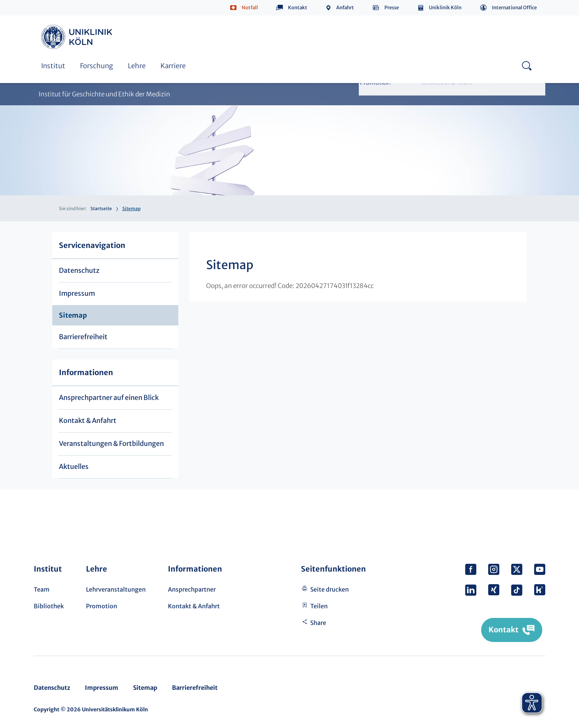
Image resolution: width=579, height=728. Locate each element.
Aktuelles (74, 466)
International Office (514, 8)
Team (42, 589)
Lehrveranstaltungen (116, 589)
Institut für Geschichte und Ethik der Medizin (104, 94)
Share (318, 623)
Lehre (137, 66)
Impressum (77, 293)
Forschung (97, 66)
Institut (53, 66)
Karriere (173, 66)
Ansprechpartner (192, 589)
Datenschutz (79, 270)
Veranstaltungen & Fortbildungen (111, 444)
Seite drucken (330, 589)
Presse (392, 8)
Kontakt (298, 8)
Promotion (102, 606)
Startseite (101, 209)
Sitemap (73, 315)
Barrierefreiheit (83, 337)
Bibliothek (49, 606)
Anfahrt (345, 8)
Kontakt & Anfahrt (88, 421)
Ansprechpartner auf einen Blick (109, 398)
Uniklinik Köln (445, 8)
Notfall (250, 8)
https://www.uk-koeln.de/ (78, 37)
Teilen (319, 606)
